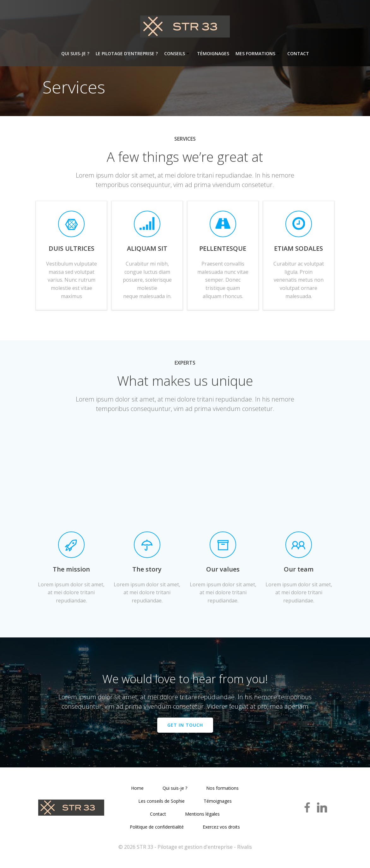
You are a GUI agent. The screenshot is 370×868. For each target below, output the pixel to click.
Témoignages (213, 54)
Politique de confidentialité (157, 829)
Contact (298, 54)
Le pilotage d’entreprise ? (127, 54)
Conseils (177, 54)
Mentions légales (203, 816)
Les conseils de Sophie (161, 803)
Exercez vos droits (222, 829)
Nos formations (223, 791)
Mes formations (258, 54)
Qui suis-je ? (75, 54)
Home (138, 791)
